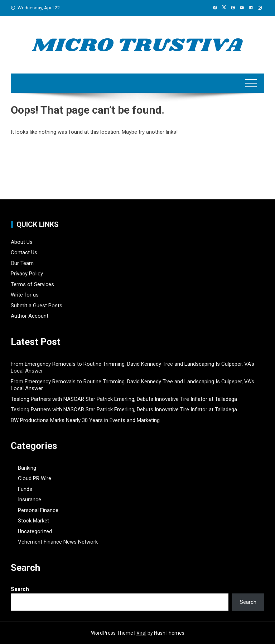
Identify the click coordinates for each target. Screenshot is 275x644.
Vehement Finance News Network (58, 542)
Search (20, 589)
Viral (141, 633)
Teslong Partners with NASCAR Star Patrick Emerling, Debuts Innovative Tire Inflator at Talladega (124, 399)
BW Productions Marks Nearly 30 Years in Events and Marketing (85, 420)
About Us (22, 242)
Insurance (30, 499)
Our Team (22, 263)
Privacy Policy (27, 274)
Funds (25, 489)
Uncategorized (35, 531)
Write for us (25, 295)
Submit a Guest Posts (37, 306)
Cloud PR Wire (35, 478)
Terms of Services (32, 284)
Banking (27, 468)
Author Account (30, 316)
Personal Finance (38, 510)
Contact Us (24, 252)
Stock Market (33, 521)
